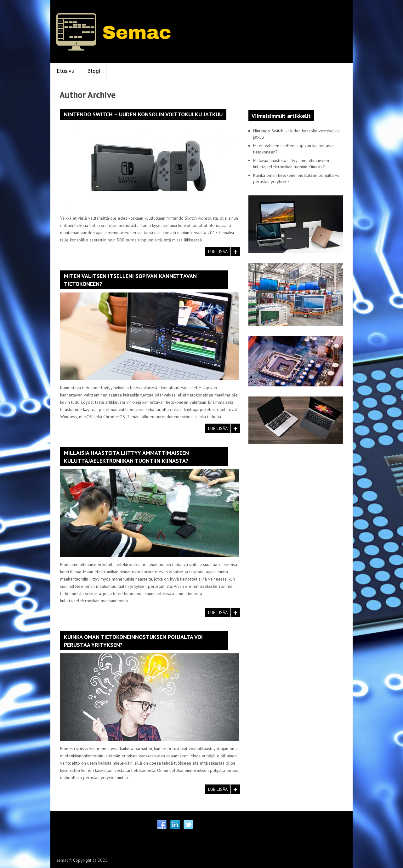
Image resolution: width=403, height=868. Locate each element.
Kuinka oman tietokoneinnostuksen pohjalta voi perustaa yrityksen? (133, 641)
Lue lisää (218, 252)
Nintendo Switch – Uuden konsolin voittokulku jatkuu (143, 114)
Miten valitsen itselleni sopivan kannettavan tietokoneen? (130, 280)
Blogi (94, 71)
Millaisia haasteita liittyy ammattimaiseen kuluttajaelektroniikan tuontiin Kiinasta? (126, 457)
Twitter (188, 825)
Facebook (162, 825)
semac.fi (64, 860)
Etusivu (65, 71)
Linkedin (175, 825)
